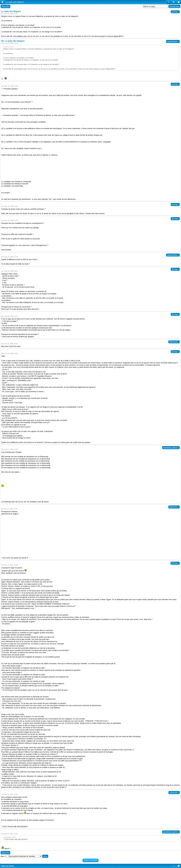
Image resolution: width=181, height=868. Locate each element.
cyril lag (175, 12)
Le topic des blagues (15, 2)
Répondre (5, 6)
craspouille (174, 792)
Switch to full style (90, 860)
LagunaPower (173, 41)
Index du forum (7, 866)
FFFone (175, 563)
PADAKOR (174, 342)
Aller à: (3, 856)
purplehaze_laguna (171, 448)
